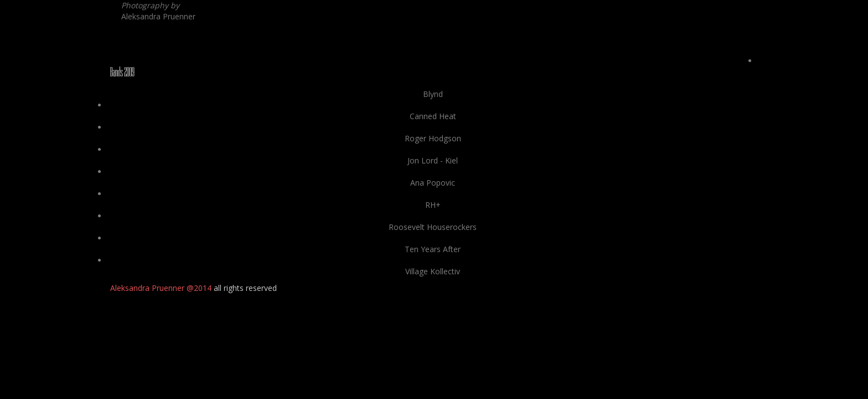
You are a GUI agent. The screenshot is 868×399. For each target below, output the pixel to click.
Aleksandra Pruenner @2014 (161, 288)
